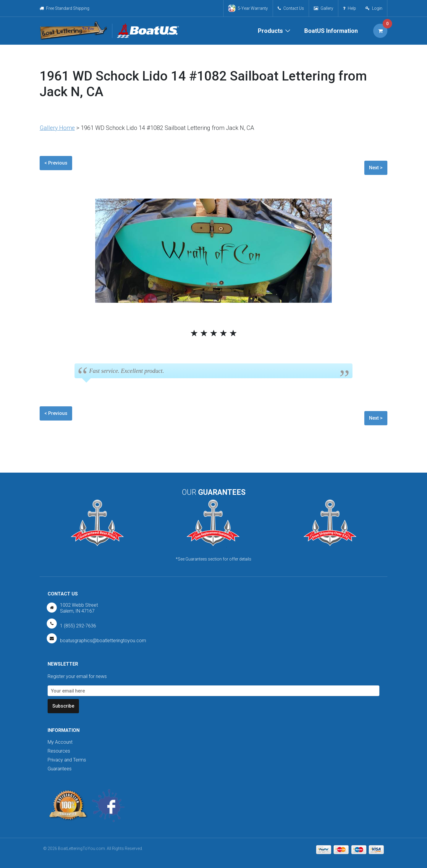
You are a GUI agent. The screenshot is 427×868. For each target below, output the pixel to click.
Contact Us (291, 8)
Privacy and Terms (67, 760)
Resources (59, 751)
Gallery (323, 8)
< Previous (56, 163)
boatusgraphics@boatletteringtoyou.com (103, 640)
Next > (376, 168)
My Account (60, 742)
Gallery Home (58, 128)
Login (377, 8)
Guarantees (60, 769)
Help (349, 8)
